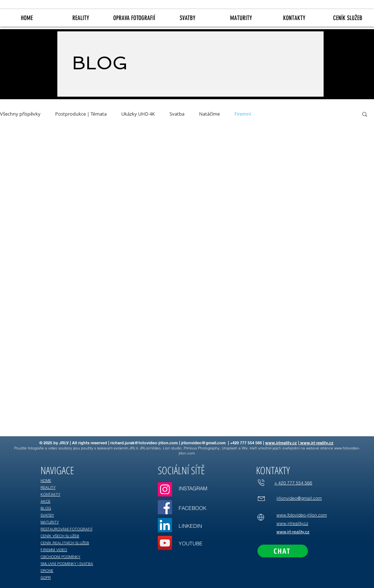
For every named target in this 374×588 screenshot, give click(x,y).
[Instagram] (165, 489)
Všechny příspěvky (20, 114)
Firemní (243, 114)
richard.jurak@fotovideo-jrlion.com (144, 443)
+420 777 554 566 (246, 443)
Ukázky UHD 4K (138, 114)
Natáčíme (209, 114)
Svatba (177, 114)
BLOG (46, 508)
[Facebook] (165, 507)
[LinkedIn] (165, 525)
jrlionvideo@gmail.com (203, 443)
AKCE (45, 501)
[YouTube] (165, 543)
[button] (365, 115)
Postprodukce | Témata (81, 114)
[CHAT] (283, 551)
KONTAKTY (50, 494)
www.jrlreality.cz (281, 443)
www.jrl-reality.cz (316, 443)
